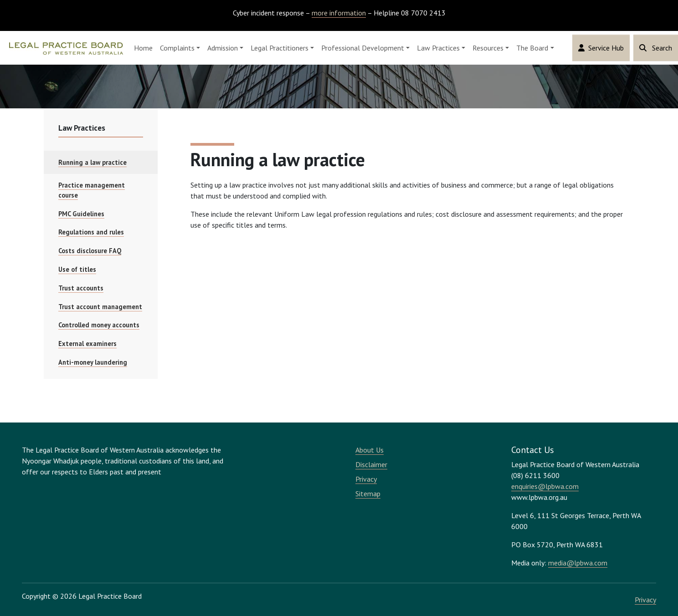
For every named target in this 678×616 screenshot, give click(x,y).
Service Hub (601, 48)
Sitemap (368, 494)
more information (339, 13)
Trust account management (100, 307)
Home (143, 48)
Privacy (366, 479)
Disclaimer (371, 464)
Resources (488, 48)
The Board (532, 48)
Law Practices (438, 48)
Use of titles (77, 269)
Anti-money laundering (93, 362)
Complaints (177, 48)
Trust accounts (81, 288)
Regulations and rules (91, 232)
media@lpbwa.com (578, 563)
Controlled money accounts (99, 325)
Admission (223, 48)
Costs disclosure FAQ (90, 251)
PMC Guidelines (81, 214)
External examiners (87, 344)
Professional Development (363, 48)
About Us (370, 450)
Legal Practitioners (280, 48)
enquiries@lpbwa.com (545, 486)
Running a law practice (92, 162)
